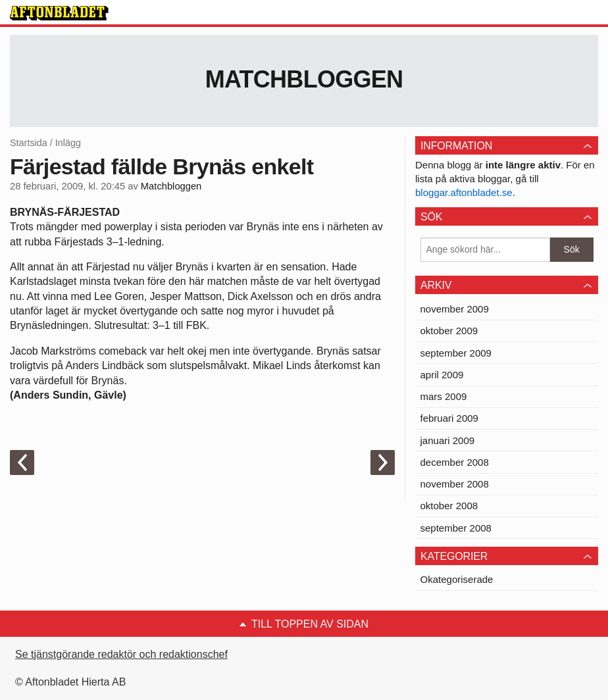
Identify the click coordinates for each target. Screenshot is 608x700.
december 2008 (455, 462)
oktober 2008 (449, 506)
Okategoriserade (457, 579)
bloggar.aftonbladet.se (464, 192)
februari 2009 (449, 418)
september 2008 (456, 528)
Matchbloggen (304, 79)
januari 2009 (448, 440)
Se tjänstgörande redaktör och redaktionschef (121, 654)
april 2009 (442, 375)
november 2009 (455, 309)
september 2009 (456, 353)
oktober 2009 (449, 331)
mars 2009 (444, 396)
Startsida (29, 143)
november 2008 (455, 484)
